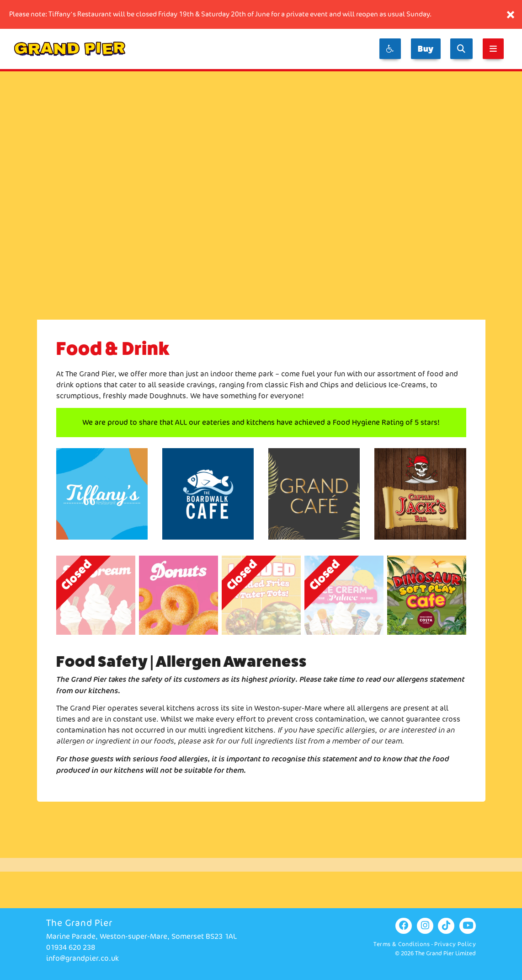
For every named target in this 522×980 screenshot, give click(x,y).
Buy (426, 49)
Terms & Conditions (402, 944)
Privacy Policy (455, 944)
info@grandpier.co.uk (83, 958)
